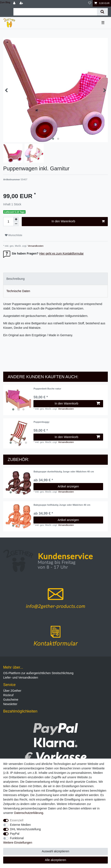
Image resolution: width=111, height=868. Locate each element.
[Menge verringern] (16, 224)
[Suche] (102, 12)
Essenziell (17, 820)
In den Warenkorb (78, 221)
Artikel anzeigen (68, 486)
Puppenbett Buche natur (47, 389)
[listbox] (18, 400)
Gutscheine (11, 700)
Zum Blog (5, 2)
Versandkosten (35, 246)
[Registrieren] (22, 3)
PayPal (15, 834)
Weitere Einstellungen (18, 843)
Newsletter (10, 704)
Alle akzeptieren (56, 860)
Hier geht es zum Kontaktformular (61, 253)
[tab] (55, 279)
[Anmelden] (15, 3)
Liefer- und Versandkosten (21, 678)
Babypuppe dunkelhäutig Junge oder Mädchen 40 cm (64, 472)
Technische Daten (18, 291)
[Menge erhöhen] (16, 219)
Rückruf (8, 695)
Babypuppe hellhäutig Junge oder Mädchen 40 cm (62, 505)
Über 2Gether (12, 691)
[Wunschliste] (90, 3)
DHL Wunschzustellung (25, 829)
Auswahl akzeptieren (55, 851)
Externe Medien (20, 825)
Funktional (17, 838)
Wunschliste (14, 235)
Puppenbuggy (41, 422)
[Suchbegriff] (55, 12)
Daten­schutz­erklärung (29, 813)
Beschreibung (16, 279)
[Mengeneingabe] (8, 222)
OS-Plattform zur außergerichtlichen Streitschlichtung (38, 673)
